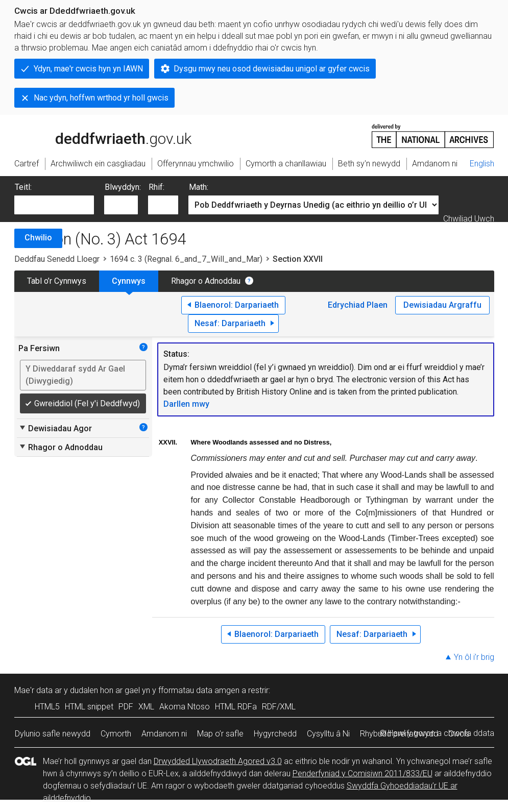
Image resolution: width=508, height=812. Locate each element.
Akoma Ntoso (185, 707)
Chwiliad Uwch (469, 219)
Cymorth (116, 734)
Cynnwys (129, 281)
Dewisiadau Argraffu (442, 305)
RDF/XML (279, 707)
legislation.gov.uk (95, 135)
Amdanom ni (164, 734)
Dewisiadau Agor (55, 428)
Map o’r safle (220, 734)
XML (146, 707)
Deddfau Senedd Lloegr (57, 259)
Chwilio (38, 238)
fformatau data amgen (199, 690)
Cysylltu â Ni (328, 734)
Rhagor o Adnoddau (206, 281)
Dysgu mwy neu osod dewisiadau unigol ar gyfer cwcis (272, 69)
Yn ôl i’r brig (474, 657)
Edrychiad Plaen (358, 305)
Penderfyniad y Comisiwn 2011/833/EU (362, 773)
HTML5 (47, 707)
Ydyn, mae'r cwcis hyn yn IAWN (88, 69)
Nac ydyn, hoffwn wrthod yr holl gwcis (101, 98)
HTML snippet (89, 707)
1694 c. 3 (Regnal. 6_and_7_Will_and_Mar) (186, 259)
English (482, 164)
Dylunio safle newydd (53, 734)
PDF (126, 707)
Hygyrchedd (275, 734)
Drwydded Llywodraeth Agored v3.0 (218, 761)
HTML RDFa (236, 707)
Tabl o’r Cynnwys (57, 281)
